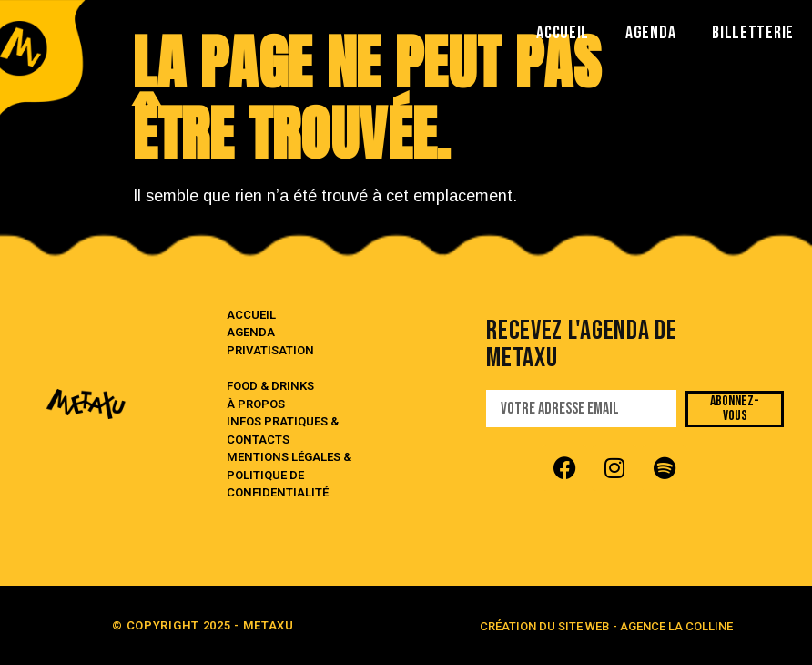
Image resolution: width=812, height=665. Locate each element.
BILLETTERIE (753, 33)
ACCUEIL (563, 33)
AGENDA (650, 33)
